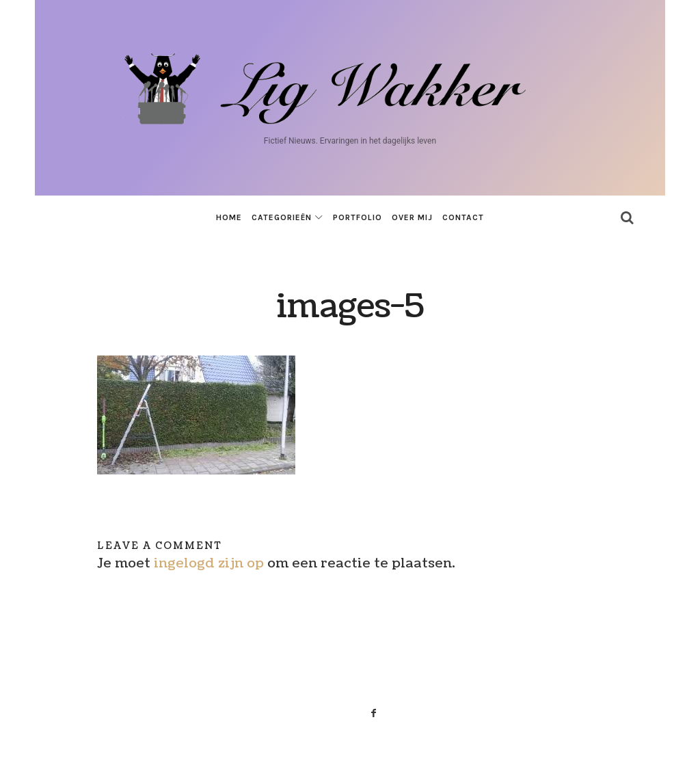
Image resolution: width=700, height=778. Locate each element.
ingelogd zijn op (209, 563)
